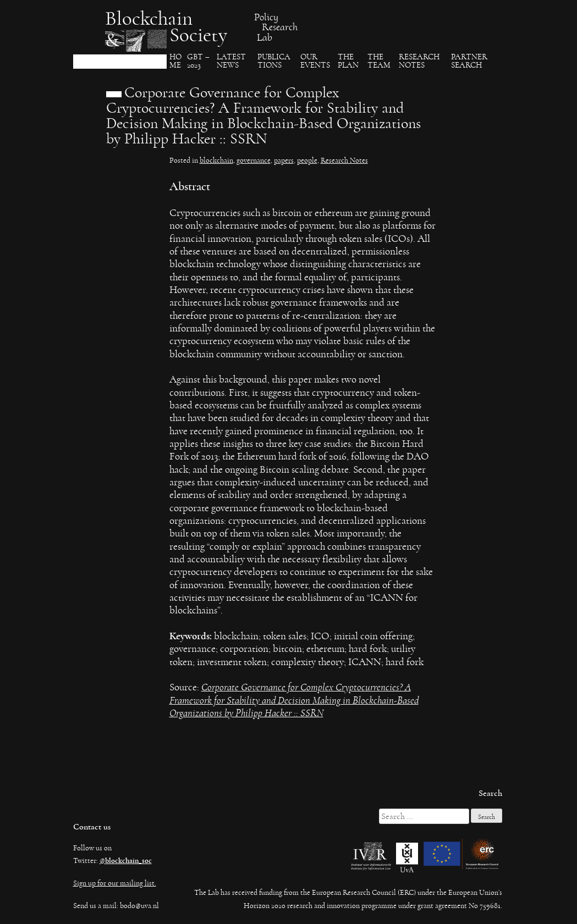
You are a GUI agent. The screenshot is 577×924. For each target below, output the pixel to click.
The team (379, 61)
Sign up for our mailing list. (115, 883)
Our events (315, 61)
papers (284, 161)
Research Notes (419, 61)
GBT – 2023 (198, 61)
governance (254, 161)
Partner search (469, 61)
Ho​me (175, 61)
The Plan (348, 61)
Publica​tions (274, 61)
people (307, 161)
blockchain (216, 161)
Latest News (231, 61)
